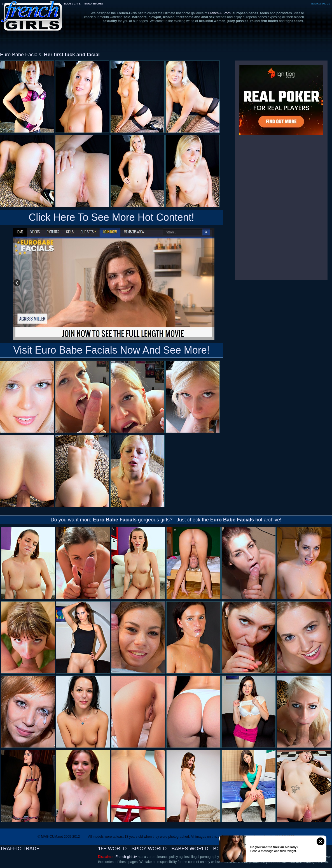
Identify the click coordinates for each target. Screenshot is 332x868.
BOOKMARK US (321, 4)
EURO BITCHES (94, 4)
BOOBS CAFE (72, 4)
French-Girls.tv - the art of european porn (32, 12)
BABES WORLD (190, 849)
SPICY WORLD (149, 849)
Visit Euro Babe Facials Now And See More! (111, 350)
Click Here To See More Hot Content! (111, 217)
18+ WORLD (112, 849)
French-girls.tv (126, 857)
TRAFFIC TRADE (20, 849)
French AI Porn (219, 13)
